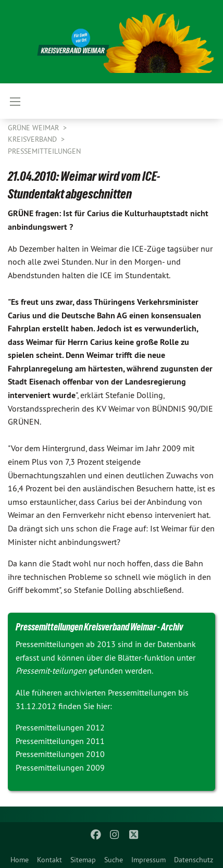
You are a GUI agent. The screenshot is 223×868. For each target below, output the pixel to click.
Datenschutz (194, 860)
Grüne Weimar (34, 128)
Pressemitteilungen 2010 (60, 754)
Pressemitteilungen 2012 (60, 727)
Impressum (148, 860)
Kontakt (49, 860)
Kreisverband (33, 139)
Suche (114, 860)
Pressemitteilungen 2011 (60, 741)
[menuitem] (20, 858)
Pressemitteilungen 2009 (60, 767)
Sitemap (83, 860)
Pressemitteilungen (44, 151)
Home (20, 860)
